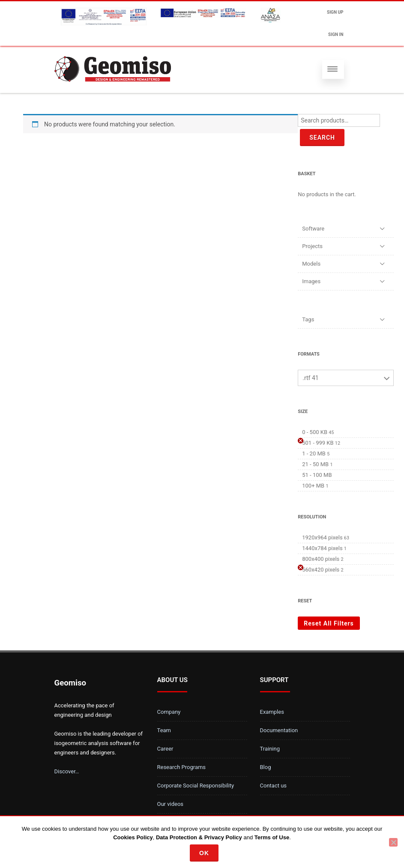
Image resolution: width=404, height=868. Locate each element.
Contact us (274, 786)
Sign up (335, 12)
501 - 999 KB (318, 443)
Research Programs (182, 767)
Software (313, 229)
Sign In (336, 34)
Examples (272, 712)
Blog (266, 767)
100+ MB (313, 486)
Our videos (171, 804)
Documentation (279, 730)
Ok (204, 853)
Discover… (67, 771)
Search (322, 138)
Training (270, 749)
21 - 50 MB (315, 464)
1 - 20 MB (314, 453)
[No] (393, 842)
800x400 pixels (321, 559)
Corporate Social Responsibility (196, 786)
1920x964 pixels (322, 537)
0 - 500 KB (315, 432)
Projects (312, 246)
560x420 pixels (321, 570)
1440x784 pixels (322, 548)
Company (169, 712)
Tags (308, 319)
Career (165, 749)
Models (311, 264)
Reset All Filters (329, 623)
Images (311, 281)
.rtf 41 (310, 378)
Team (164, 730)
